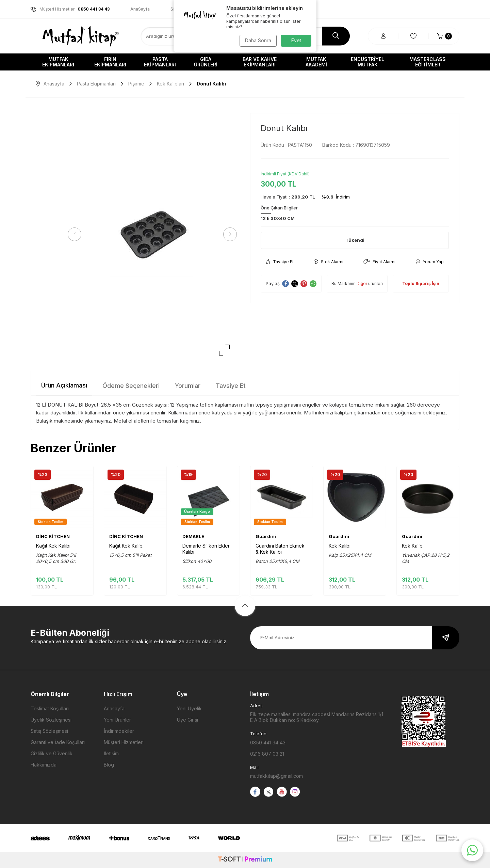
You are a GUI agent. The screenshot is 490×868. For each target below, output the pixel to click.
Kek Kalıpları (170, 84)
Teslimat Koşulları (50, 708)
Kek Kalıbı (340, 546)
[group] (152, 234)
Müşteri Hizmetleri (124, 742)
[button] (77, 234)
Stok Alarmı (329, 262)
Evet (296, 40)
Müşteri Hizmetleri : (70, 9)
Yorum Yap (430, 262)
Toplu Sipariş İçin (421, 283)
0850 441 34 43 (268, 743)
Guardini (266, 536)
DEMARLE (193, 536)
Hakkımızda (44, 765)
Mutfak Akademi (316, 62)
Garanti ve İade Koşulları (58, 742)
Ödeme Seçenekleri (131, 386)
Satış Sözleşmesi (49, 731)
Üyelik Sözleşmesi (51, 720)
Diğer (362, 283)
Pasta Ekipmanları (160, 62)
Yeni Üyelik (189, 708)
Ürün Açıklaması (64, 385)
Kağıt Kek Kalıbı (53, 546)
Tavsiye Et (280, 262)
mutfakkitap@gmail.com (276, 776)
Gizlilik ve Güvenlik (52, 753)
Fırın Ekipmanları (110, 62)
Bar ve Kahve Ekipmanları (260, 62)
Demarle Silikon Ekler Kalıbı (206, 549)
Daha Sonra (257, 40)
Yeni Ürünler (117, 720)
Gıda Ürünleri (206, 62)
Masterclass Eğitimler (428, 62)
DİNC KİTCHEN (53, 536)
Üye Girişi (187, 720)
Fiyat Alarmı (379, 262)
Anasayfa (50, 84)
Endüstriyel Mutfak (367, 62)
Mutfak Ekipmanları (58, 62)
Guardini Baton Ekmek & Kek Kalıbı (280, 549)
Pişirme (136, 84)
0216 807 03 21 (267, 754)
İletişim (111, 753)
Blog (109, 765)
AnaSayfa (140, 9)
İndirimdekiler (119, 731)
